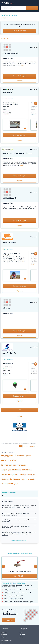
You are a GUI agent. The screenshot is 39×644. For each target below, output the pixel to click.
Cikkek (21, 637)
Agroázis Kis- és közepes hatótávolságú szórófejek (11, 104)
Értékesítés (4, 635)
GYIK (21, 632)
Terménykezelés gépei (10, 484)
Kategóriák (4, 637)
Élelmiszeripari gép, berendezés (13, 465)
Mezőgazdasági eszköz (10, 474)
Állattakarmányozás (23, 456)
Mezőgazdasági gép (28, 474)
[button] (36, 103)
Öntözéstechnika (8, 58)
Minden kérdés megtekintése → (20, 541)
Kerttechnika (27, 470)
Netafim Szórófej (8, 363)
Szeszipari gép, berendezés (24, 479)
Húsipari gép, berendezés (11, 470)
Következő (32, 446)
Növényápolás (6, 479)
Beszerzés (4, 632)
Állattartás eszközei (9, 460)
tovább (22, 65)
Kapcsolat (22, 635)
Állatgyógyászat (7, 456)
